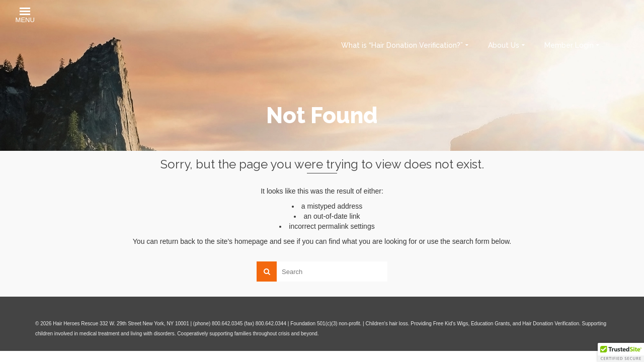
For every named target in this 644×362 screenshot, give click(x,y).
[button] (25, 16)
